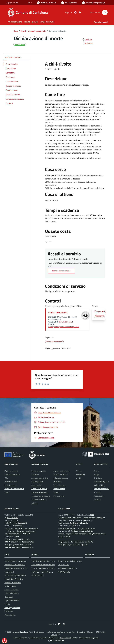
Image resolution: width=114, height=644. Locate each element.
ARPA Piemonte (64, 572)
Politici (7, 492)
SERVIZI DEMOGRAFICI (58, 312)
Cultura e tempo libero (40, 492)
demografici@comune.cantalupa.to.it (64, 327)
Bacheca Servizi (10, 586)
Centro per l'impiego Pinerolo (42, 572)
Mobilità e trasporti (60, 474)
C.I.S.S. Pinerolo (64, 565)
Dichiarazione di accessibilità (15, 565)
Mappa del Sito (10, 615)
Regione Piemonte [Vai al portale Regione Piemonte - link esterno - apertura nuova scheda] (12, 3)
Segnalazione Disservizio (14, 579)
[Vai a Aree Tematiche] (69, 3)
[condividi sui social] (86, 39)
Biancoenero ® (66, 638)
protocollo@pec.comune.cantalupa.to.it (24, 528)
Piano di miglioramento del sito (16, 568)
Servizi (23, 31)
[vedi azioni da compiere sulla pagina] (87, 43)
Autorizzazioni (37, 485)
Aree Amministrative (12, 474)
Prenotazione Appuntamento (15, 575)
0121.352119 (13, 520)
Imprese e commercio (61, 471)
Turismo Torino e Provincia (67, 568)
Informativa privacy (12, 593)
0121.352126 (13, 518)
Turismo (56, 492)
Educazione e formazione (41, 496)
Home (16, 31)
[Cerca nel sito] (105, 12)
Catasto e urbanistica (39, 489)
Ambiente (35, 474)
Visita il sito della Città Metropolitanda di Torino (49, 565)
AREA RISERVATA (56, 641)
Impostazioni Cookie (12, 601)
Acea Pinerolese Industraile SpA (70, 561)
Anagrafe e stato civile (37, 31)
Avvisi (79, 478)
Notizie (79, 471)
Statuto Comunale (11, 590)
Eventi (97, 471)
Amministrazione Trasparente (15, 561)
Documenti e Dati (11, 482)
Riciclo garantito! (38, 575)
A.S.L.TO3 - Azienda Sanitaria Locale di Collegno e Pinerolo (53, 568)
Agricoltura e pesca (39, 471)
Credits (7, 604)
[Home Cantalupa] (28, 12)
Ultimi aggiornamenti (12, 608)
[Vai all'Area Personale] (94, 3)
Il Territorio (98, 478)
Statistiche (9, 611)
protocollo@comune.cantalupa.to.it (23, 531)
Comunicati (81, 474)
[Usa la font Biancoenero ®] (46, 3)
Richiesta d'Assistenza (13, 583)
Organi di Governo (11, 471)
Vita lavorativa (59, 496)
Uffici (6, 478)
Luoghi (97, 474)
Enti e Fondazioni (11, 485)
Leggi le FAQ (9, 572)
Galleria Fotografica (101, 482)
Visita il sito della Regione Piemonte (45, 561)
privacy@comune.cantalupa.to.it (75, 544)
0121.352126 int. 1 (66, 322)
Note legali (9, 597)
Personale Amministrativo (14, 489)
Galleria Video (99, 485)
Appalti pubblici (37, 482)
